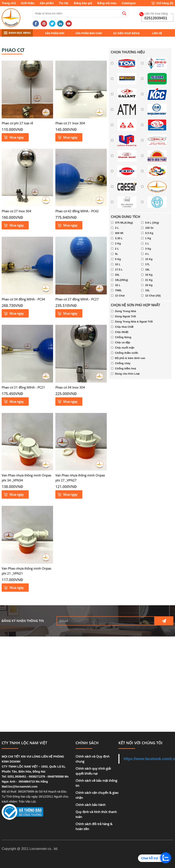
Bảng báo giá (83, 3)
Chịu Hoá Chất (124, 327)
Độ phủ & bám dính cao (130, 358)
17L (148, 264)
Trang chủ (9, 3)
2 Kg (118, 243)
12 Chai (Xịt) (153, 296)
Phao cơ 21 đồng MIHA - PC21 (23, 387)
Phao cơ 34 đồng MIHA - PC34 (23, 299)
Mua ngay (17, 137)
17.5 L (119, 270)
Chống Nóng (123, 337)
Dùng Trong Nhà (126, 311)
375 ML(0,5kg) (124, 223)
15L (148, 290)
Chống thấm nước (127, 353)
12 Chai (120, 296)
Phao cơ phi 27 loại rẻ (17, 123)
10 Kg (149, 259)
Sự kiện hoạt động (126, 33)
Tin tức (64, 3)
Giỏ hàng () (165, 3)
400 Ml (119, 233)
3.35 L (119, 238)
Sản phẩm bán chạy (89, 33)
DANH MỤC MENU (17, 33)
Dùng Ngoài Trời (125, 316)
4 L (147, 254)
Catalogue (129, 3)
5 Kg (118, 259)
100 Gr (149, 228)
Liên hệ (157, 33)
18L (148, 270)
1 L (147, 243)
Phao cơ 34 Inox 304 (70, 387)
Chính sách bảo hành (91, 805)
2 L (117, 249)
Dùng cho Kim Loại (127, 374)
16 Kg (149, 275)
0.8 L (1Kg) (152, 223)
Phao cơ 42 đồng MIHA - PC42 (77, 211)
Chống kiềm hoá (126, 368)
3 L (117, 228)
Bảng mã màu (107, 3)
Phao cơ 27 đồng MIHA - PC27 (77, 299)
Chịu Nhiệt (122, 332)
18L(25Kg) (122, 280)
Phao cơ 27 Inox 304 (16, 211)
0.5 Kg (149, 233)
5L (117, 254)
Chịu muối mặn (125, 348)
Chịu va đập (123, 342)
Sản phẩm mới (55, 33)
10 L (118, 264)
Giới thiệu (28, 3)
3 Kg (148, 249)
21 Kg (149, 280)
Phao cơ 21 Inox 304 (70, 123)
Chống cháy (123, 363)
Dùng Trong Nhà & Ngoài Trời (134, 322)
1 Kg (148, 238)
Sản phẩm (47, 3)
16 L (118, 285)
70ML (119, 290)
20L (117, 275)
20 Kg (149, 285)
